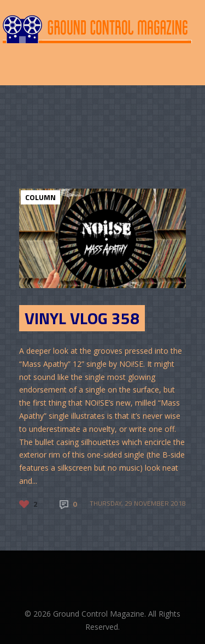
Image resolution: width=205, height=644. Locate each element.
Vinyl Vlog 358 (82, 318)
